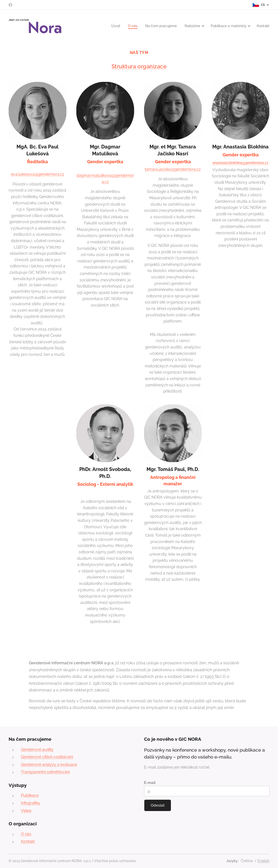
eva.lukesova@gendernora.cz (38, 174)
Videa (26, 810)
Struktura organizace (139, 66)
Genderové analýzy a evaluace (49, 764)
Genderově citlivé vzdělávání (47, 757)
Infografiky (31, 803)
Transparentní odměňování (45, 772)
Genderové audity (37, 749)
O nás (26, 834)
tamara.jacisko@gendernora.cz (173, 169)
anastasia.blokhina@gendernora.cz (240, 163)
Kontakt (28, 841)
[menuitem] (109, 26)
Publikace (30, 795)
